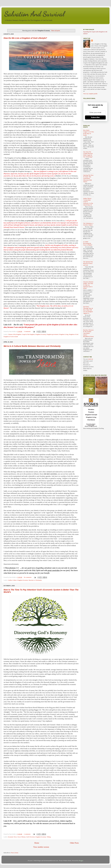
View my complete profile (90, 94)
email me (90, 359)
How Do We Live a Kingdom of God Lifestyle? (25, 38)
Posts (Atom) (15, 853)
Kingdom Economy (41, 334)
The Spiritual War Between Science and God (88, 263)
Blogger (81, 861)
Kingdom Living (64, 334)
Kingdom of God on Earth (11, 337)
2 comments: (27, 834)
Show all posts (56, 31)
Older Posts (74, 843)
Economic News (12, 837)
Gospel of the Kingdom (28, 334)
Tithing (49, 837)
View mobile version (41, 847)
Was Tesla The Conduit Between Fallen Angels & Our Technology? (88, 154)
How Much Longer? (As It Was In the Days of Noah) (89, 133)
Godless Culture (12, 580)
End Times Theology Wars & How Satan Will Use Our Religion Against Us (88, 310)
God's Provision (30, 837)
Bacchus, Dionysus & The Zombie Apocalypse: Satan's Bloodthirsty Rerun (88, 333)
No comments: (28, 577)
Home (37, 843)
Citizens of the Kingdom (15, 334)
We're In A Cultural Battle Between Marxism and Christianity (32, 346)
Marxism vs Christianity (35, 580)
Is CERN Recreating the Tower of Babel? (88, 243)
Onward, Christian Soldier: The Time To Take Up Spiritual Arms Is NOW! (88, 285)
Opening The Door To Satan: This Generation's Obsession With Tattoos (88, 178)
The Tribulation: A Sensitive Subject (88, 224)
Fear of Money (22, 837)
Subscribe (95, 117)
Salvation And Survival (35, 14)
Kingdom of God (74, 334)
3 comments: (27, 331)
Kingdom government (53, 334)
